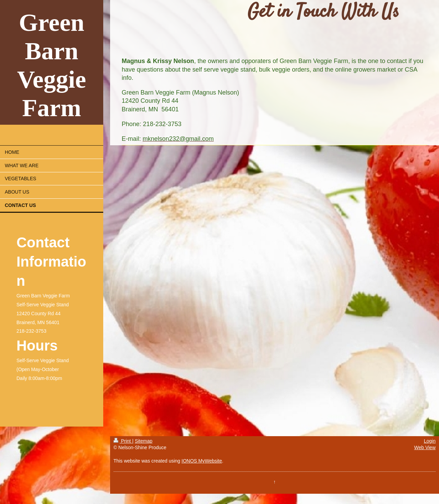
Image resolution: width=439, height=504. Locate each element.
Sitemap (144, 441)
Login (430, 441)
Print (123, 441)
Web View (425, 447)
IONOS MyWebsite (202, 461)
